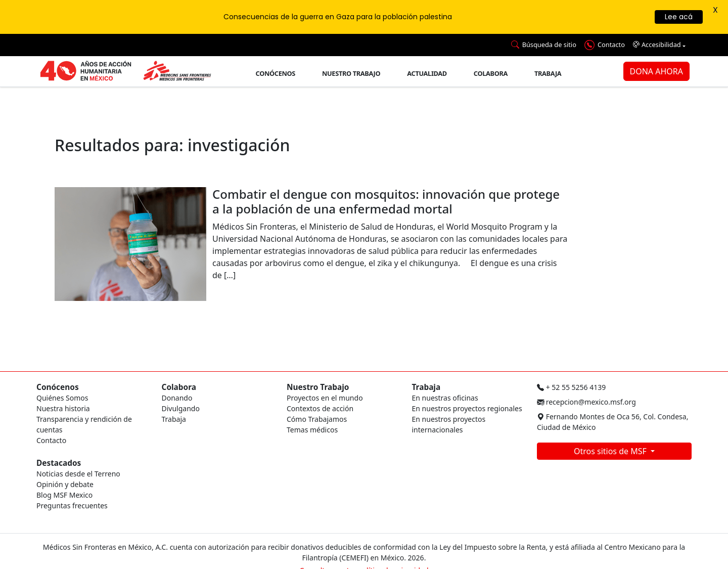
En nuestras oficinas (445, 398)
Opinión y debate (65, 484)
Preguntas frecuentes (72, 506)
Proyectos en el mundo (325, 398)
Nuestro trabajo (351, 73)
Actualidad (427, 73)
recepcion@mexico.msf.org (586, 402)
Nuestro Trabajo (318, 387)
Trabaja (548, 73)
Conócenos (276, 73)
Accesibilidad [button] (657, 45)
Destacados (59, 463)
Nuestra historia (63, 408)
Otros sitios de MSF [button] (611, 451)
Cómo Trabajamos (317, 419)
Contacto (51, 440)
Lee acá (679, 17)
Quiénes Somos (62, 398)
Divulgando (181, 408)
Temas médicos (312, 430)
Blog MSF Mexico (64, 495)
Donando (177, 398)
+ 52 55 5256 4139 (571, 387)
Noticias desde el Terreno (78, 474)
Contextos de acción (320, 408)
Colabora (491, 73)
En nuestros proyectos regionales (467, 408)
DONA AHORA (656, 71)
